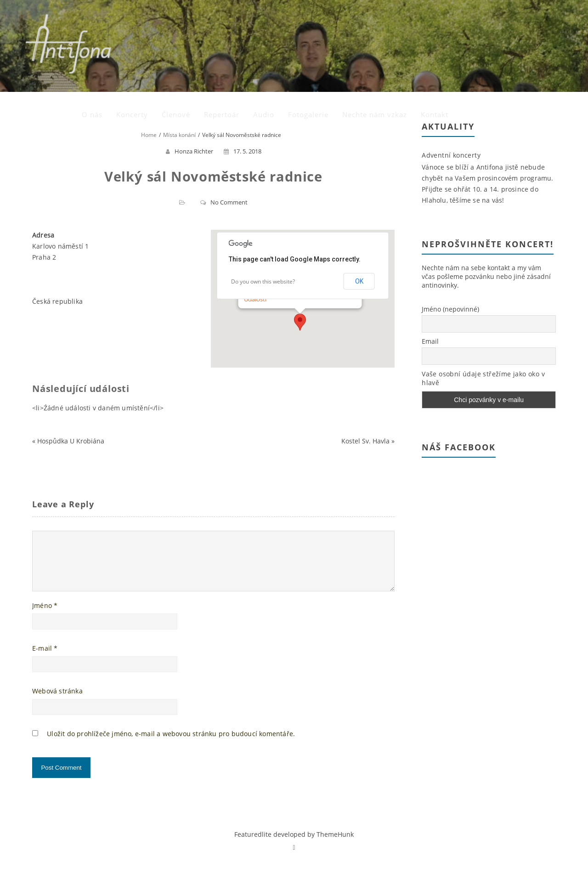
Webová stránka (57, 702)
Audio (371, 25)
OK (359, 281)
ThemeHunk (335, 845)
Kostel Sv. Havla (365, 441)
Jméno (45, 616)
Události (255, 299)
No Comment (229, 202)
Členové (283, 25)
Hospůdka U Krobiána (71, 441)
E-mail (45, 659)
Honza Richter (194, 151)
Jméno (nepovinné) (450, 309)
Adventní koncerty (451, 155)
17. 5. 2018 (243, 151)
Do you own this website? (263, 281)
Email (430, 341)
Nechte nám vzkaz (482, 25)
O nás (200, 25)
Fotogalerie (416, 25)
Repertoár (329, 25)
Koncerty (240, 25)
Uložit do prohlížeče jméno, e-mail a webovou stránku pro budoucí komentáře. (171, 745)
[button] (300, 322)
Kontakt (542, 25)
